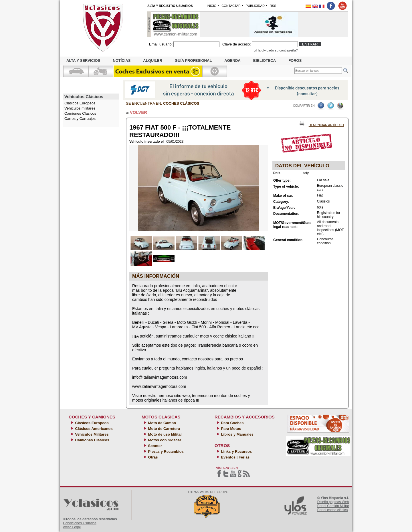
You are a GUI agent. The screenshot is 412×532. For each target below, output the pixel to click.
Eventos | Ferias (235, 457)
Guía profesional (193, 60)
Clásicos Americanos (93, 429)
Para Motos (231, 429)
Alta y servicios (83, 60)
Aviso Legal (72, 527)
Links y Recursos (236, 451)
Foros (295, 60)
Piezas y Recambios (165, 451)
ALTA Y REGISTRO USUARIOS (170, 6)
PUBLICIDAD (255, 6)
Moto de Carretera (164, 429)
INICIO (212, 6)
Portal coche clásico (333, 510)
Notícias (122, 60)
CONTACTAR (231, 6)
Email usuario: (161, 44)
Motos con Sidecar (164, 440)
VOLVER (139, 112)
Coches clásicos (181, 103)
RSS (273, 6)
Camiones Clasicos (80, 113)
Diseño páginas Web (333, 502)
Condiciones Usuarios (80, 523)
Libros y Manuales (237, 434)
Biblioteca (265, 60)
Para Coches (232, 423)
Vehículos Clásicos (84, 97)
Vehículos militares (80, 108)
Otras (152, 457)
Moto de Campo (162, 423)
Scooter (154, 446)
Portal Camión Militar (333, 506)
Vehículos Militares (91, 434)
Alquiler (152, 60)
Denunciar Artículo (326, 125)
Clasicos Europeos (91, 423)
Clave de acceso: (237, 44)
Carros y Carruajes (80, 119)
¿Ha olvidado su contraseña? (276, 50)
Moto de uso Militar (165, 434)
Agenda (232, 60)
